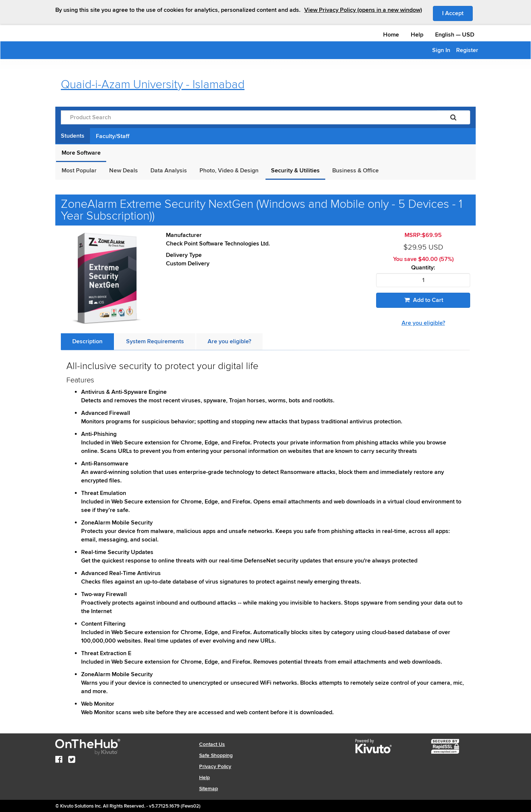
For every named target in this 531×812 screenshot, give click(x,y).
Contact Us (212, 744)
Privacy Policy (215, 766)
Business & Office (355, 171)
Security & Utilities (295, 171)
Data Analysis (169, 171)
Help (417, 35)
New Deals (124, 171)
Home (391, 35)
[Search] (453, 117)
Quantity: (423, 268)
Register (467, 50)
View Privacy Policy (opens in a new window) (363, 10)
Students (73, 136)
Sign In (441, 50)
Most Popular (79, 171)
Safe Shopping (216, 755)
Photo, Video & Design (229, 171)
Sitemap (209, 789)
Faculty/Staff (113, 136)
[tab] (87, 342)
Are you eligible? (423, 323)
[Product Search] (249, 117)
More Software (81, 153)
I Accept (457, 13)
